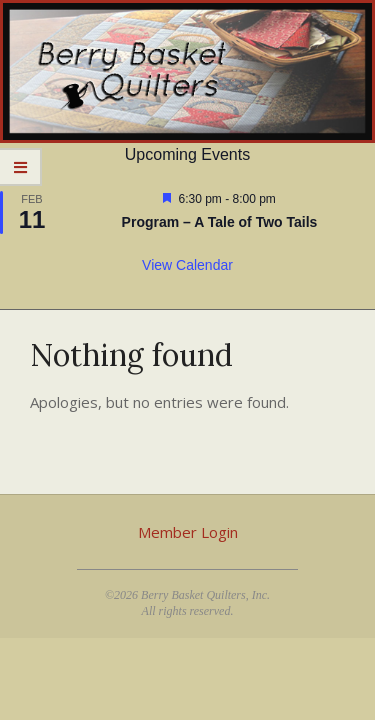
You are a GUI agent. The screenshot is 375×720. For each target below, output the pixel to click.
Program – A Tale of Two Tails (220, 222)
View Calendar (187, 265)
